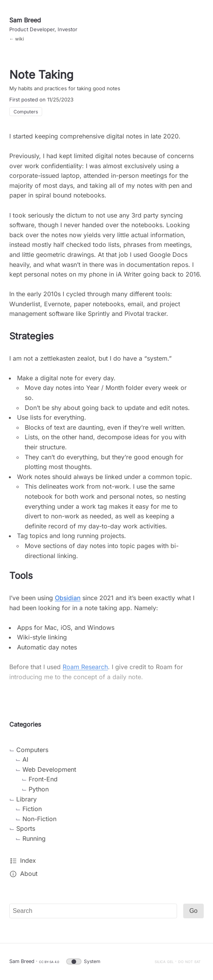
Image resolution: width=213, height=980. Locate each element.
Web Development (49, 769)
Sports (26, 828)
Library (26, 799)
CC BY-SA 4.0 (49, 962)
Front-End (43, 779)
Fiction (32, 809)
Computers (26, 112)
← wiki (17, 39)
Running (34, 838)
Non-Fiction (39, 819)
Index (28, 860)
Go (193, 911)
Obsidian (68, 598)
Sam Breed (25, 20)
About (29, 874)
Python (39, 789)
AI (25, 759)
